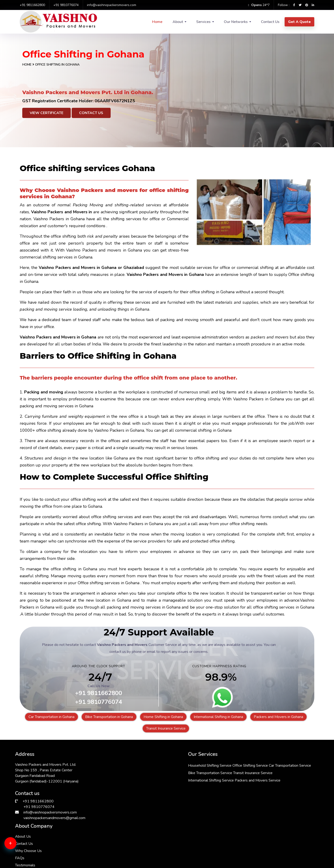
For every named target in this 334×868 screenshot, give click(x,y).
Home (157, 22)
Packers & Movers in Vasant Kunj (269, 836)
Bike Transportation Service (157, 779)
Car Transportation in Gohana (51, 717)
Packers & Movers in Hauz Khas (117, 836)
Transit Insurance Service (166, 728)
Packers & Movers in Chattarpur (268, 830)
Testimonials (229, 792)
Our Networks (236, 22)
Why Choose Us (232, 778)
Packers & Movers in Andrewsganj (270, 852)
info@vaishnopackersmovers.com (112, 5)
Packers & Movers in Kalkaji (189, 847)
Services (203, 22)
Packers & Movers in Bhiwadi (190, 830)
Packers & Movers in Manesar (191, 841)
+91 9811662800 (32, 5)
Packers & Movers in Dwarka (190, 836)
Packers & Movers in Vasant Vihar (119, 852)
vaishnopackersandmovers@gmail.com (54, 817)
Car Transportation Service (157, 772)
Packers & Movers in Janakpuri (40, 830)
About (178, 22)
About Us (227, 763)
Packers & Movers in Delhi (37, 836)
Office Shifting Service (198, 764)
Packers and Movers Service (158, 801)
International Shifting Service (158, 794)
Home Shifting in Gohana (163, 717)
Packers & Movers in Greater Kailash (271, 847)
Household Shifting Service (157, 764)
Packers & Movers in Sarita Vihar (42, 841)
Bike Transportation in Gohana (109, 717)
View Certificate (47, 113)
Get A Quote (299, 22)
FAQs (223, 785)
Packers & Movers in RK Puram (117, 830)
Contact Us (270, 22)
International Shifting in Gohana (218, 717)
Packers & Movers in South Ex (191, 852)
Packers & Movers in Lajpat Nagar (43, 852)
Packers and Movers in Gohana (278, 717)
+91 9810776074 (66, 5)
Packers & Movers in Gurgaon (115, 847)
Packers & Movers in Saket (38, 847)
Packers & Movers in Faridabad (267, 841)
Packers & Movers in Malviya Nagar (120, 841)
